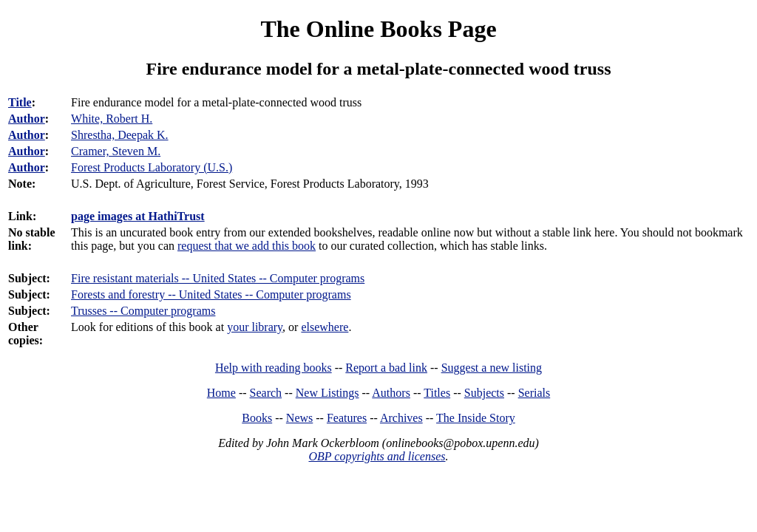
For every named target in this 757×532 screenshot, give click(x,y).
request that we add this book (247, 246)
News (299, 418)
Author (27, 119)
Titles (437, 393)
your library (255, 327)
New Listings (327, 393)
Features (347, 418)
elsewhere (325, 327)
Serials (534, 393)
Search (266, 393)
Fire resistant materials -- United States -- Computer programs (218, 278)
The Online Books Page (378, 29)
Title (20, 102)
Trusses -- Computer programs (143, 311)
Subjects (484, 393)
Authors (391, 393)
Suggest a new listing (492, 368)
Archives (401, 418)
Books (257, 418)
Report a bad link (386, 368)
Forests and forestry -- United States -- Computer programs (211, 294)
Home (221, 393)
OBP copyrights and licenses (377, 456)
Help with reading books (274, 368)
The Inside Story (476, 418)
